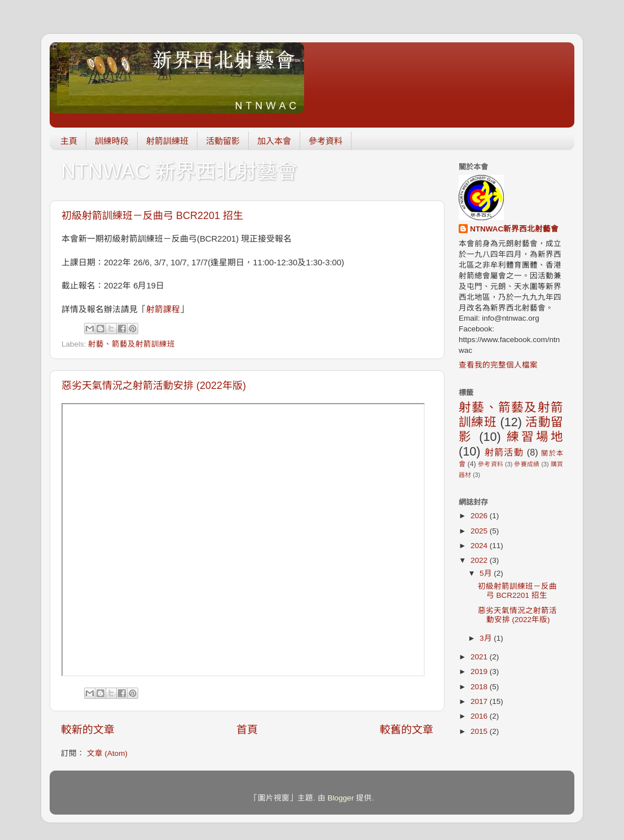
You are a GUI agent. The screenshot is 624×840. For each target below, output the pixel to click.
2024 (480, 546)
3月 (487, 638)
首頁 (247, 730)
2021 (480, 657)
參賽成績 (527, 464)
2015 (480, 731)
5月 (487, 573)
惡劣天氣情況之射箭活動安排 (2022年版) (154, 386)
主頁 (69, 141)
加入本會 (274, 141)
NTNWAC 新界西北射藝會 (179, 171)
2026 (480, 516)
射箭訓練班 (167, 141)
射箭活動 (504, 452)
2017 (480, 701)
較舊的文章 (407, 730)
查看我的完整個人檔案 (498, 365)
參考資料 (326, 141)
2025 (480, 531)
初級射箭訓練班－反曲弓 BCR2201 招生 (152, 216)
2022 (480, 560)
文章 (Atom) (107, 753)
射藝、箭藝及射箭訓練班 (131, 344)
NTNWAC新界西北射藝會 (514, 229)
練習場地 (535, 437)
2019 (480, 671)
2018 (480, 687)
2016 (480, 716)
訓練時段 (112, 141)
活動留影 (223, 141)
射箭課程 (163, 309)
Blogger (341, 798)
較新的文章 (88, 730)
